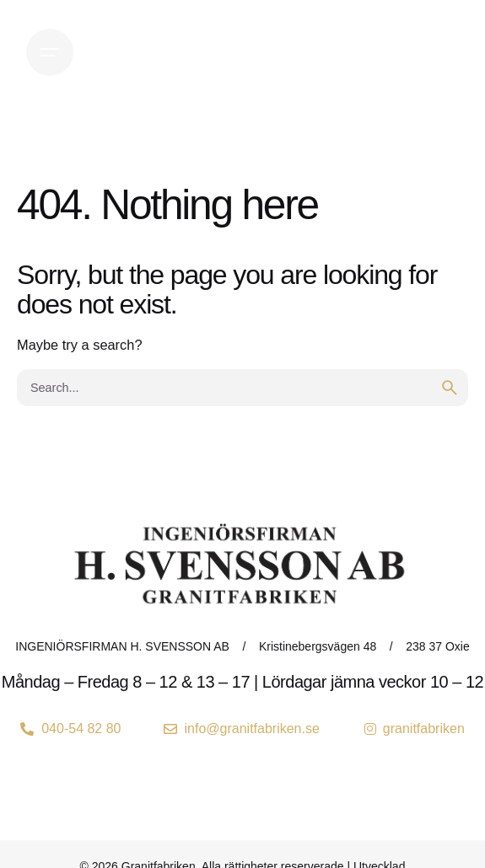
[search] (450, 388)
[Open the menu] (50, 52)
